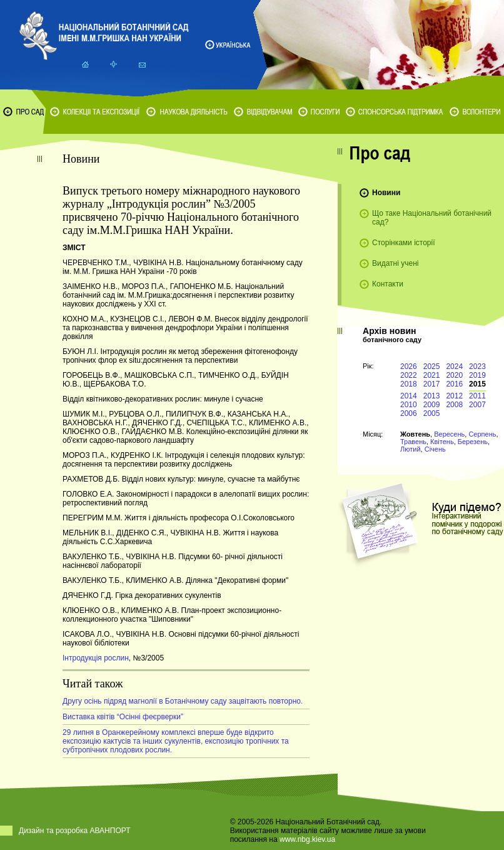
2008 (454, 405)
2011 (477, 396)
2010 (409, 405)
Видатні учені (395, 263)
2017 (432, 384)
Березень (473, 442)
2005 (432, 413)
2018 (409, 384)
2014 (409, 396)
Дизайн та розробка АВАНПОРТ (75, 831)
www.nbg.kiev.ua (307, 839)
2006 (409, 413)
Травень (413, 442)
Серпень (482, 434)
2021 (432, 375)
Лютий (411, 449)
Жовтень (415, 434)
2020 (454, 375)
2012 (454, 396)
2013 (432, 396)
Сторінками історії (404, 243)
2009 (432, 405)
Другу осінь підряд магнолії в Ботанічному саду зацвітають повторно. (183, 701)
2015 (477, 384)
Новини (386, 193)
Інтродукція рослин (96, 658)
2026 (409, 367)
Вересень (449, 434)
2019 (477, 375)
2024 (454, 367)
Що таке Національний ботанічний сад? (432, 218)
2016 (454, 384)
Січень (435, 449)
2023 (477, 367)
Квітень (442, 442)
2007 (477, 405)
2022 (409, 375)
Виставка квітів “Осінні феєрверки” (123, 717)
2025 (432, 367)
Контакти (388, 284)
